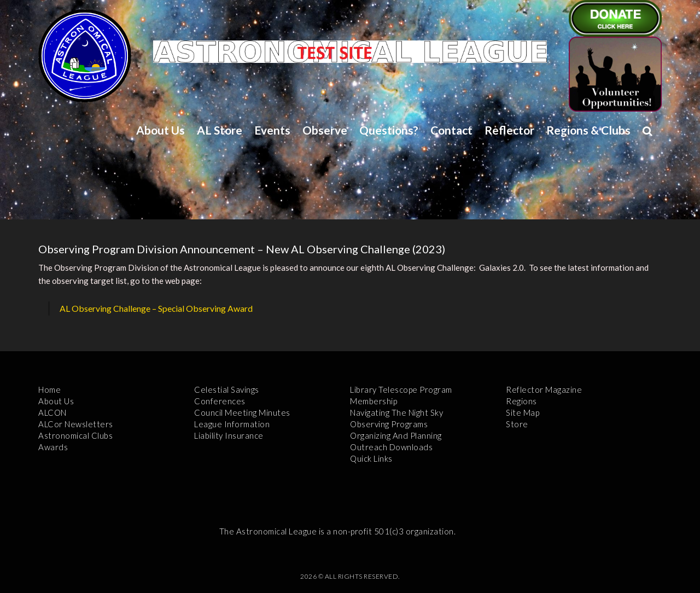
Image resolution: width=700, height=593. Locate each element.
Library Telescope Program (401, 389)
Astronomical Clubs (75, 435)
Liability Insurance (229, 435)
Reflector (509, 130)
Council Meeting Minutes (242, 412)
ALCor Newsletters (76, 424)
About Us (161, 130)
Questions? (389, 130)
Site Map (523, 412)
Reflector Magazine (544, 389)
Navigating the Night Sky (396, 412)
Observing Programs (389, 424)
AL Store (220, 130)
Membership (374, 401)
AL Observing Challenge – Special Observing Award (156, 308)
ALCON (52, 412)
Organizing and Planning (396, 435)
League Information (232, 424)
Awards (53, 447)
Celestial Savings (227, 389)
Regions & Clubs (588, 130)
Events (272, 130)
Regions (521, 401)
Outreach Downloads (391, 447)
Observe (325, 130)
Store (517, 424)
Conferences (220, 401)
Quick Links (371, 458)
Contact (451, 130)
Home (49, 389)
